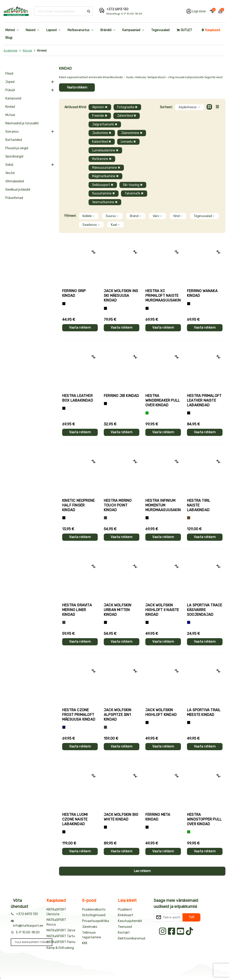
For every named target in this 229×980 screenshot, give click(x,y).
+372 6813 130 (117, 9)
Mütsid (10, 115)
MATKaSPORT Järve (61, 930)
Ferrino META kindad (158, 817)
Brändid (106, 30)
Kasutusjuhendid (130, 921)
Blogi (9, 38)
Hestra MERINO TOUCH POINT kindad (118, 505)
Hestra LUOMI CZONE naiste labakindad (75, 819)
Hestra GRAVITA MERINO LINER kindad (77, 610)
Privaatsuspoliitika (95, 921)
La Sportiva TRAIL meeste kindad (204, 712)
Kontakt (124, 933)
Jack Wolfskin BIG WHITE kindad (121, 817)
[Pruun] (189, 518)
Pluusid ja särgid (17, 148)
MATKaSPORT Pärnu (61, 942)
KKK (85, 943)
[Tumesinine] (64, 727)
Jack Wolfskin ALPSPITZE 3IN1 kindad (118, 715)
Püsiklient (125, 910)
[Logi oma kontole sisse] (196, 11)
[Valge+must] (69, 727)
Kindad (10, 107)
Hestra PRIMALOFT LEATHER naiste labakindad (204, 400)
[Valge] (69, 408)
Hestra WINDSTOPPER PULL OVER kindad (204, 819)
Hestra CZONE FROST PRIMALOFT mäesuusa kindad (79, 715)
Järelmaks (90, 927)
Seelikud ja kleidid (18, 190)
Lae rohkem (142, 871)
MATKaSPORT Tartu (61, 936)
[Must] (105, 308)
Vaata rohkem (77, 87)
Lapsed (51, 30)
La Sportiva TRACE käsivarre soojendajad (205, 610)
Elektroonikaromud (131, 938)
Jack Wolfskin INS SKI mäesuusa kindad (121, 296)
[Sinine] (189, 622)
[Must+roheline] (189, 723)
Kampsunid (13, 98)
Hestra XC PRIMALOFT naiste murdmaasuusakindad (163, 296)
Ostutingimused (94, 915)
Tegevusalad (160, 30)
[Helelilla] (147, 308)
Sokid (9, 165)
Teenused (125, 927)
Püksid (10, 90)
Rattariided (14, 140)
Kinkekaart (126, 915)
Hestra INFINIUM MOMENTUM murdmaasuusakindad (163, 505)
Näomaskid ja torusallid (22, 123)
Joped (10, 82)
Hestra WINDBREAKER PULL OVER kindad (163, 400)
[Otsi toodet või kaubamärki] (60, 11)
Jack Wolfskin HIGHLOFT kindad (161, 712)
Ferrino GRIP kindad (74, 293)
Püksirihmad (14, 198)
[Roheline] (147, 413)
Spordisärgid (14, 156)
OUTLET (184, 30)
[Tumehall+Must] (64, 304)
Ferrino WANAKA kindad (202, 293)
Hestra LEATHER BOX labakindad (78, 398)
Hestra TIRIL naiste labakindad (199, 505)
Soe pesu (12, 132)
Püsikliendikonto (94, 910)
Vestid (10, 173)
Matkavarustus (78, 30)
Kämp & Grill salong (60, 948)
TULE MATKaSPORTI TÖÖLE (32, 942)
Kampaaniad (131, 30)
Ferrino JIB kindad (121, 396)
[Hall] (105, 518)
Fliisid (9, 74)
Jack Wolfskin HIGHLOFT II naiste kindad (162, 610)
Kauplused (211, 30)
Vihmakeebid (15, 181)
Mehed (10, 30)
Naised (31, 30)
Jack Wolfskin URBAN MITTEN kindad (118, 610)
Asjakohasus (190, 107)
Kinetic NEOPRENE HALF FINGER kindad (78, 505)
